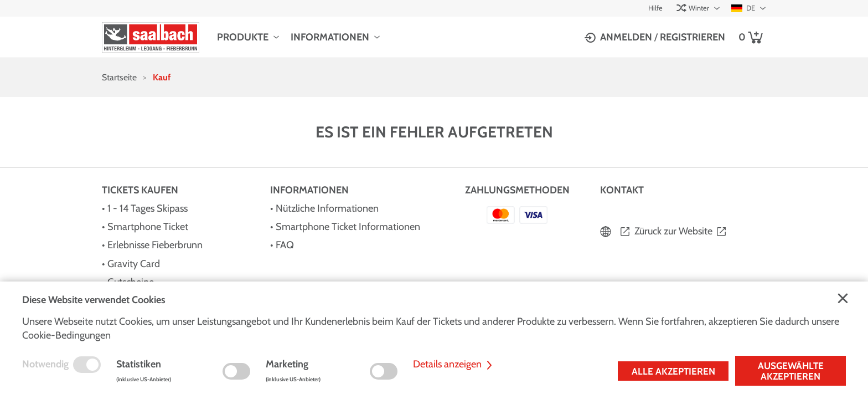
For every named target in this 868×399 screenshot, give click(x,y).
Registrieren (693, 37)
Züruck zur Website (673, 231)
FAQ (285, 245)
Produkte (243, 37)
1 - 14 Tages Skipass (148, 208)
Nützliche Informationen (327, 208)
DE (743, 8)
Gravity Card (134, 264)
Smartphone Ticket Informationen (348, 227)
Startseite (119, 77)
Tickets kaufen (140, 190)
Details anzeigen (454, 364)
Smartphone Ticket (148, 227)
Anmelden (626, 37)
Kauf (162, 77)
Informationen (330, 37)
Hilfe (655, 8)
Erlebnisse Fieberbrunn (155, 245)
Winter (693, 8)
